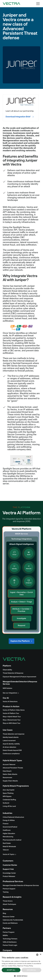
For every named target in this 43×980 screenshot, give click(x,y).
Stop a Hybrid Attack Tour (12, 717)
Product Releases (9, 876)
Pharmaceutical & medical (12, 840)
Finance (6, 824)
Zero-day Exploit (8, 790)
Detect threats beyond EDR (12, 750)
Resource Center (9, 917)
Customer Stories (10, 865)
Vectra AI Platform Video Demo (14, 710)
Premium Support (9, 889)
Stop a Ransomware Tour (12, 720)
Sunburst (6, 803)
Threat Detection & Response (13, 673)
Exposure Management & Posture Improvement (19, 677)
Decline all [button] (31, 970)
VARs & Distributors (10, 942)
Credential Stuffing (9, 800)
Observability (7, 670)
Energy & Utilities (9, 820)
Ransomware (7, 778)
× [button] (40, 955)
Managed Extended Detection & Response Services (21, 885)
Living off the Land (9, 806)
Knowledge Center (9, 873)
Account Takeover (9, 765)
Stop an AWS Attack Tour (12, 723)
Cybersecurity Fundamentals (13, 920)
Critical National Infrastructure (13, 817)
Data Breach (7, 771)
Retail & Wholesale (9, 847)
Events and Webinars (10, 923)
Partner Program (9, 932)
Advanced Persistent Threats (13, 768)
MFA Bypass (7, 796)
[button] (21, 976)
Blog (4, 913)
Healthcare (7, 830)
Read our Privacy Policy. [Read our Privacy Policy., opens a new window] (25, 966)
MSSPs (5, 936)
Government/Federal (10, 827)
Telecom (6, 850)
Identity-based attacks (11, 737)
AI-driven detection (9, 747)
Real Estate (7, 843)
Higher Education (9, 834)
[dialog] (21, 966)
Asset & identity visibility (11, 744)
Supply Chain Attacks (10, 781)
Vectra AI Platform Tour (11, 713)
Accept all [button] (11, 970)
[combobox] (37, 955)
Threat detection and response (14, 734)
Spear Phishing (8, 793)
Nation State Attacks (10, 774)
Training (6, 892)
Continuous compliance (11, 754)
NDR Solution (7, 688)
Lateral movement (9, 741)
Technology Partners (10, 939)
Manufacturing (8, 837)
